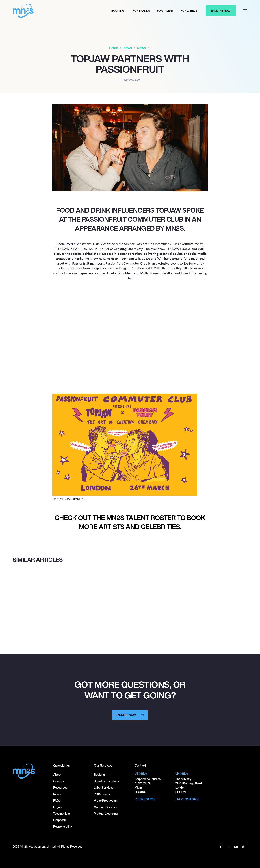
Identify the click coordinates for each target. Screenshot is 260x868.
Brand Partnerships (106, 781)
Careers (59, 781)
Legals (58, 807)
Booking (118, 11)
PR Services (102, 794)
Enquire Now (221, 11)
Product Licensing (106, 814)
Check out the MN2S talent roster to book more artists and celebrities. (130, 522)
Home (113, 48)
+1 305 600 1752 (145, 799)
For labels (189, 11)
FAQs (57, 801)
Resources (60, 788)
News (128, 48)
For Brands (141, 11)
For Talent (165, 11)
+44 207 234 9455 (187, 799)
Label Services (104, 788)
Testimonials (61, 814)
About (57, 775)
